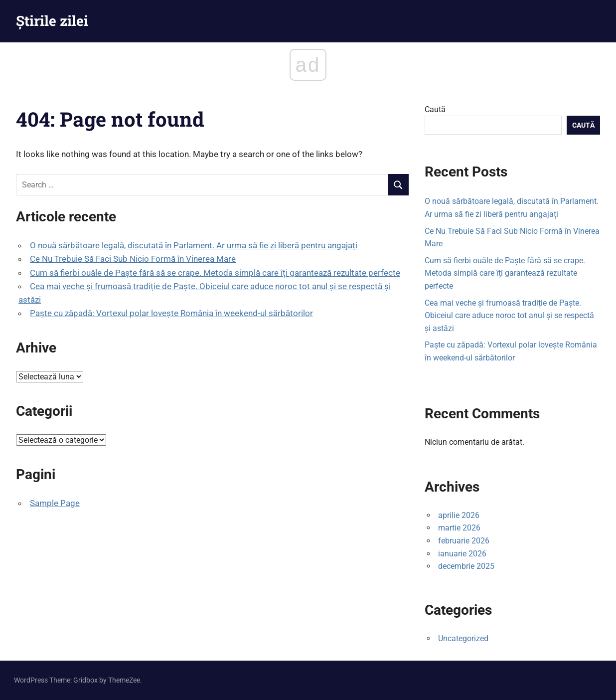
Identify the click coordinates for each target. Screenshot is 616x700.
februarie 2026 (464, 541)
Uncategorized (463, 638)
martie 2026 (459, 528)
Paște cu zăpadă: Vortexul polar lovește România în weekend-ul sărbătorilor (171, 313)
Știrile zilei (52, 21)
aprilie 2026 (459, 515)
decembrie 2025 (466, 566)
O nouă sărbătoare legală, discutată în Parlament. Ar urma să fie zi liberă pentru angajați (194, 245)
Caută (435, 109)
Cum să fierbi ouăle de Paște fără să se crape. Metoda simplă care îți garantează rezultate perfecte (215, 273)
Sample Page (55, 503)
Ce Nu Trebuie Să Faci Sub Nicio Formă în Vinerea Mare (133, 259)
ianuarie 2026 (462, 554)
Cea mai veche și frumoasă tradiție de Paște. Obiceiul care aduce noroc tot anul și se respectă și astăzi (509, 316)
